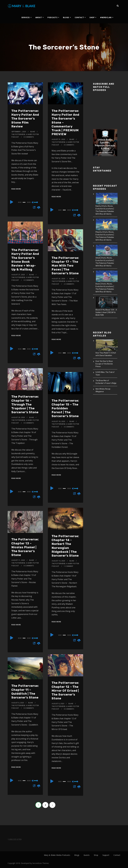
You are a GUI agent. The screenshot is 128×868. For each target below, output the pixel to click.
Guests (87, 855)
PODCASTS (52, 17)
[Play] (12, 202)
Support (106, 855)
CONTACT (79, 17)
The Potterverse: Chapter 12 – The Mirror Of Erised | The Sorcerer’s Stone (65, 691)
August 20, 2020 (18, 417)
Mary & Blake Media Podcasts (57, 855)
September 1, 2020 (19, 132)
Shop (96, 855)
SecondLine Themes (41, 863)
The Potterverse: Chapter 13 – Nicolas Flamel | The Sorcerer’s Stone (25, 547)
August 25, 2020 (58, 279)
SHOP (92, 17)
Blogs (77, 855)
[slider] (24, 202)
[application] (25, 202)
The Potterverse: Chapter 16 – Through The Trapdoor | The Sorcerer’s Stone (25, 404)
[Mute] (33, 203)
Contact (117, 855)
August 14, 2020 (58, 561)
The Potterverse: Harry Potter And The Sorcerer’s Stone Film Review (25, 119)
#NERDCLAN (106, 17)
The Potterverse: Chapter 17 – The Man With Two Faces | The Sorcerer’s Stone (65, 266)
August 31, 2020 (58, 139)
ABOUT (39, 17)
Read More (16, 189)
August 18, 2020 (58, 421)
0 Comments (29, 137)
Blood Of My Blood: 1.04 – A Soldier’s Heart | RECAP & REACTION (106, 312)
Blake (33, 132)
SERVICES (26, 17)
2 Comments (69, 284)
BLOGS (66, 17)
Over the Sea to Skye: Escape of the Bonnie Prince (104, 364)
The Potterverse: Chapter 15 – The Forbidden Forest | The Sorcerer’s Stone (65, 408)
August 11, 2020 (18, 560)
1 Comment (69, 566)
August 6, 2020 (58, 704)
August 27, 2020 (18, 275)
